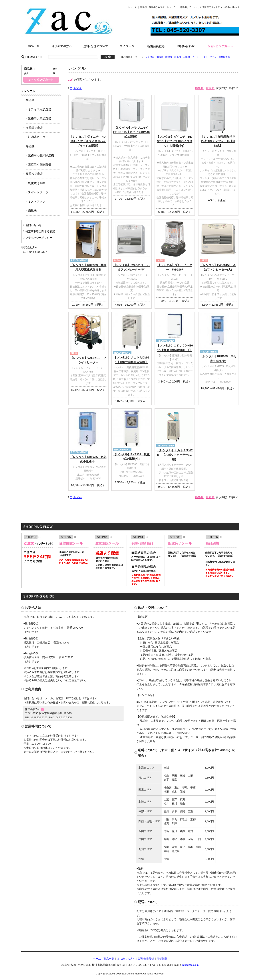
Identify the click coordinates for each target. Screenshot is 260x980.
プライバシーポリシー (39, 238)
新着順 (210, 88)
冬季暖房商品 (34, 128)
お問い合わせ (187, 46)
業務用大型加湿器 (40, 119)
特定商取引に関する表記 (40, 231)
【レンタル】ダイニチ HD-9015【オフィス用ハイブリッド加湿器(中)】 (175, 141)
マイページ (128, 46)
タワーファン (210, 57)
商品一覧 (34, 46)
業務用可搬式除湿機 (41, 155)
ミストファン (37, 202)
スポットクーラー (40, 192)
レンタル (150, 57)
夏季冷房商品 (34, 174)
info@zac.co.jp (190, 965)
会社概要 (62, 46)
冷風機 (178, 57)
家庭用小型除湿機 (40, 165)
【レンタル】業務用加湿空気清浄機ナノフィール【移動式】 (218, 141)
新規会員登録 (156, 46)
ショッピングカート (221, 46)
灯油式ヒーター (38, 137)
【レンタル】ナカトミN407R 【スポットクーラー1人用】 (175, 455)
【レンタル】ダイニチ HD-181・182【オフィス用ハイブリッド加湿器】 (88, 141)
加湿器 (160, 57)
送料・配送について (96, 46)
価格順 (199, 88)
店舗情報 (162, 959)
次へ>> (77, 88)
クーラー (196, 57)
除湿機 (169, 57)
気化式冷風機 (37, 183)
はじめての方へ (126, 959)
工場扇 (187, 57)
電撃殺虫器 (224, 57)
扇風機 (32, 211)
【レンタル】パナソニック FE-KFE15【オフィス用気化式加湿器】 (132, 132)
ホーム (97, 959)
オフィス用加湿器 (40, 109)
